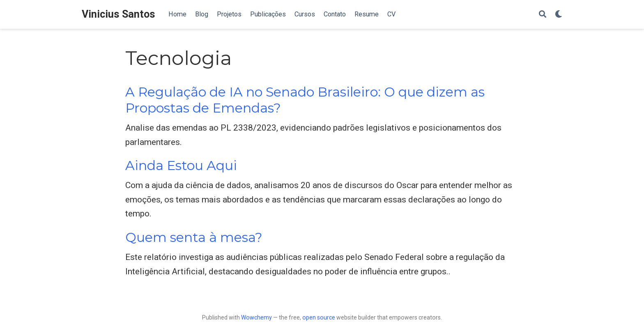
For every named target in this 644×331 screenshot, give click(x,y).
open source (319, 317)
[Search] (543, 15)
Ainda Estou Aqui (181, 165)
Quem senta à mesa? (194, 237)
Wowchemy (256, 317)
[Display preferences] (559, 15)
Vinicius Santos (118, 14)
